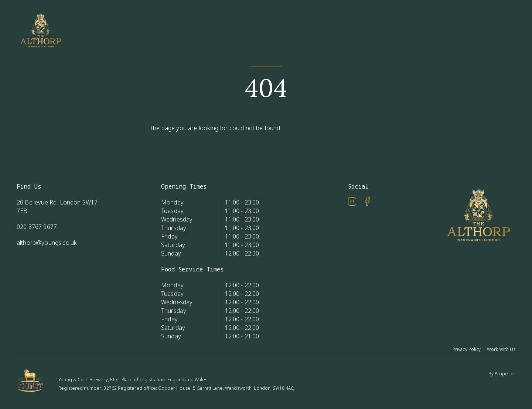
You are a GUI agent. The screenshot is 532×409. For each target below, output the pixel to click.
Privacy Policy (467, 349)
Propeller (505, 374)
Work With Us (501, 349)
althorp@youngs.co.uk (47, 243)
